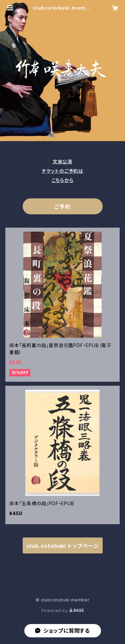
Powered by (63, 611)
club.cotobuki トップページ (63, 546)
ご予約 (62, 207)
